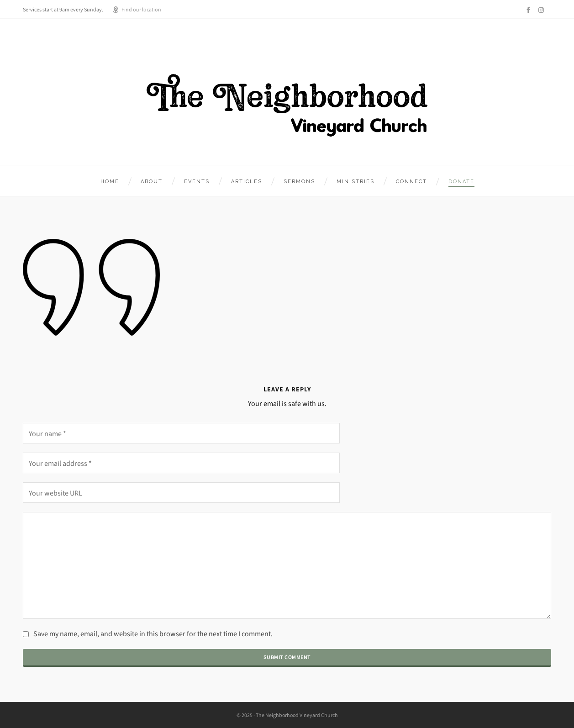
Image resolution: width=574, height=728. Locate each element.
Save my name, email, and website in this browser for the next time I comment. (153, 634)
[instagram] (542, 10)
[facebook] (530, 10)
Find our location (137, 10)
